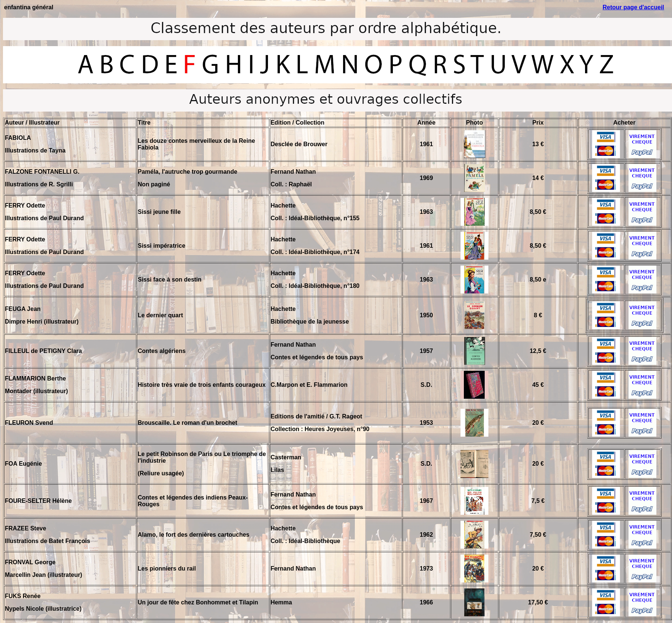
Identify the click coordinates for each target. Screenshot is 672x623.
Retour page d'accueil (633, 7)
